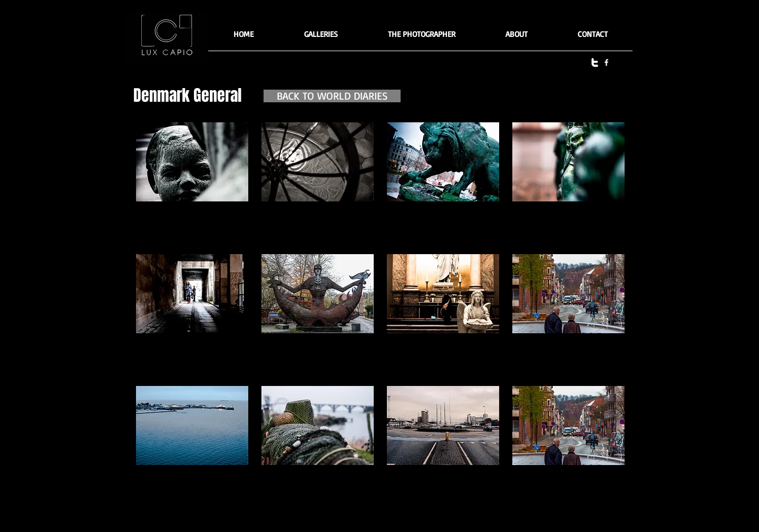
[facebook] (606, 62)
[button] (321, 38)
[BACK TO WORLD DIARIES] (332, 96)
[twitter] (595, 62)
